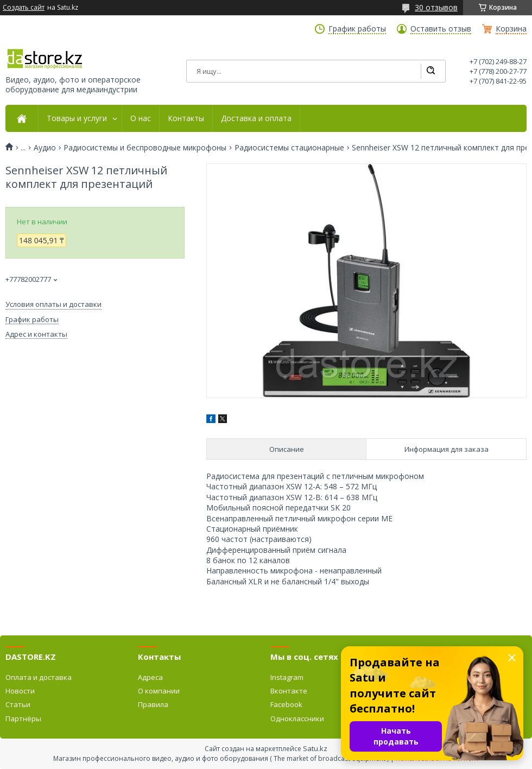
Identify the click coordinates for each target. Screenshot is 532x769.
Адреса (150, 677)
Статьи (18, 704)
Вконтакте (289, 691)
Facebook (286, 704)
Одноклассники (297, 718)
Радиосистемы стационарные (289, 148)
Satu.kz (315, 748)
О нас (141, 118)
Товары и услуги (77, 118)
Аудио (45, 148)
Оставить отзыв (441, 29)
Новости (20, 691)
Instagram (287, 677)
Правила (153, 704)
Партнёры (23, 718)
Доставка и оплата (256, 118)
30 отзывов (436, 7)
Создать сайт (24, 8)
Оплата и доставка (39, 677)
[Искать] (430, 71)
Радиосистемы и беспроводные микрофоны (145, 148)
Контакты (186, 118)
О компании (159, 691)
